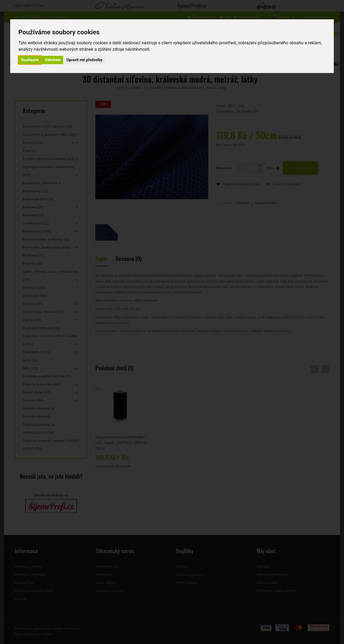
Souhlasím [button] (30, 60)
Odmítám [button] (53, 60)
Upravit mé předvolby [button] (85, 60)
